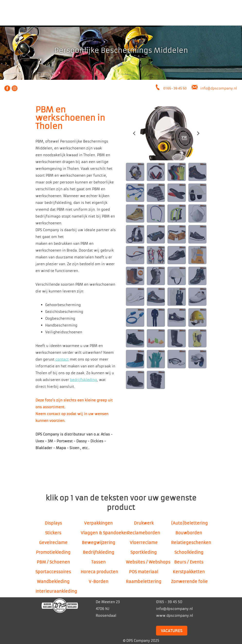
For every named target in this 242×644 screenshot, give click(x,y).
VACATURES (172, 631)
